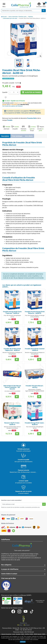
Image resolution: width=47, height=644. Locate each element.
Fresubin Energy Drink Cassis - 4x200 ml (35, 424)
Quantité (5, 92)
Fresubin (10, 120)
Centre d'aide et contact (9, 574)
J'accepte (23, 642)
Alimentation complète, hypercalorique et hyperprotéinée (35, 390)
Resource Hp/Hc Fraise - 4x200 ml (12, 424)
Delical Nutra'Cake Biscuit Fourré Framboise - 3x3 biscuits (12, 387)
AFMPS (29, 595)
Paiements (23, 129)
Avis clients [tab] (29, 136)
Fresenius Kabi (32, 118)
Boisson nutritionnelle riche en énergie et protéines (12, 427)
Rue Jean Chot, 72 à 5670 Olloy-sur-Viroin (31, 628)
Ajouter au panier (31, 92)
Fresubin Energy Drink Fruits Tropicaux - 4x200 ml (12, 312)
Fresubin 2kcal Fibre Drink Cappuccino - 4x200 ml (12, 349)
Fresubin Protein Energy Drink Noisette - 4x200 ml (35, 312)
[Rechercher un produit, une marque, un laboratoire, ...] (23, 11)
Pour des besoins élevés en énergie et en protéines (35, 316)
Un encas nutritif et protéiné (12, 391)
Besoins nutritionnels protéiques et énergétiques (12, 353)
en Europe (32, 129)
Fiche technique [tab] (17, 136)
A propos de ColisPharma (10, 569)
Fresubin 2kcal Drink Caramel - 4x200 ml (35, 349)
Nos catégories (6, 565)
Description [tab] (5, 136)
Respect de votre (40, 129)
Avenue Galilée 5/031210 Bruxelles (40, 601)
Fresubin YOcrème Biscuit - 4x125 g (35, 387)
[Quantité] (14, 92)
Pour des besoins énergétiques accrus (12, 316)
